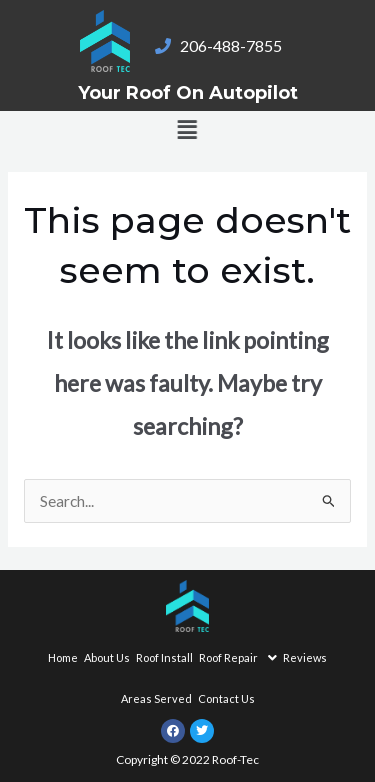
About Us (107, 657)
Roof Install (164, 657)
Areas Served (156, 698)
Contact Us (226, 698)
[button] (170, 129)
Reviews (305, 657)
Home (63, 657)
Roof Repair (238, 658)
